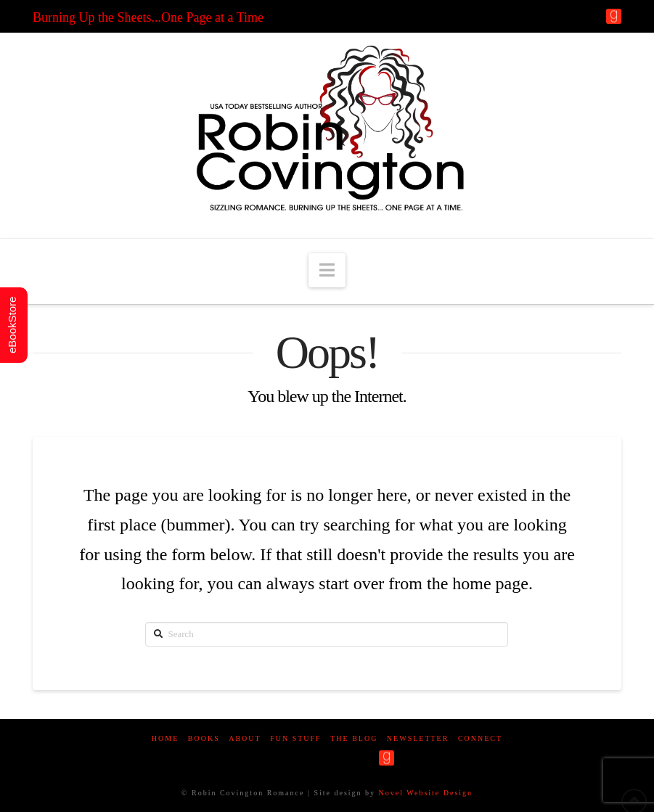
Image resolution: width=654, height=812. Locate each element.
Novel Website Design (426, 793)
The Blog (354, 738)
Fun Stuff (296, 738)
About (245, 738)
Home (165, 738)
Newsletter (418, 738)
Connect (480, 738)
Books (204, 738)
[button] (327, 270)
